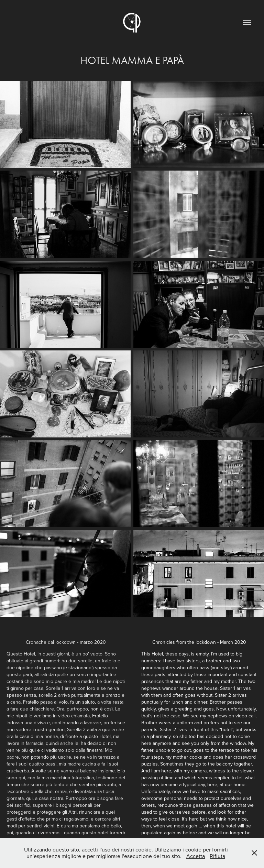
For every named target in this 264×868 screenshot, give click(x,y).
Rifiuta (217, 856)
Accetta (196, 856)
